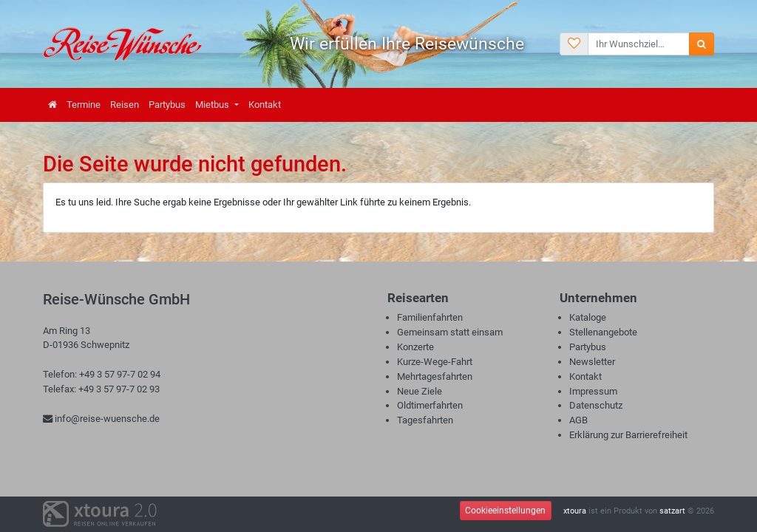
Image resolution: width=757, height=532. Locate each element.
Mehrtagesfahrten (435, 376)
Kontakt (265, 105)
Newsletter (592, 362)
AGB (578, 420)
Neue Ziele (420, 391)
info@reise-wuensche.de (101, 419)
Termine (84, 105)
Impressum (593, 391)
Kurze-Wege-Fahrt (435, 362)
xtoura (575, 511)
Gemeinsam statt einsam (450, 332)
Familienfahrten (430, 317)
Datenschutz (596, 405)
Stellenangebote (603, 332)
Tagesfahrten (425, 420)
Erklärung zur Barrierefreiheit (628, 435)
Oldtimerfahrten (430, 405)
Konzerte (415, 347)
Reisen (125, 105)
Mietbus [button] (213, 105)
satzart (672, 511)
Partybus (167, 105)
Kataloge (588, 317)
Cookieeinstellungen (505, 511)
